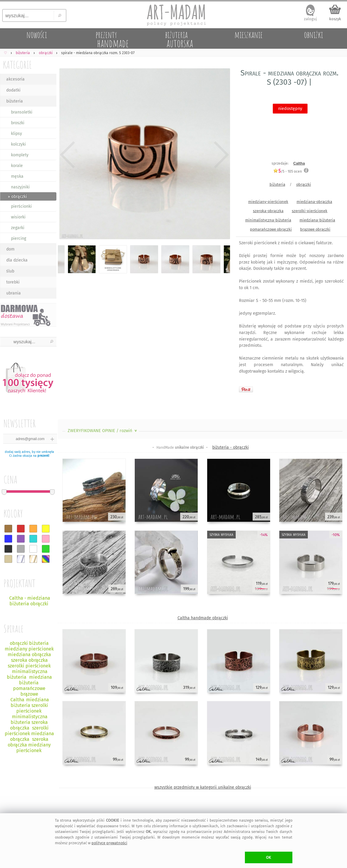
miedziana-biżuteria (317, 220)
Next (220, 155)
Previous (68, 155)
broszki (18, 123)
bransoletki (22, 112)
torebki (13, 282)
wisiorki (18, 217)
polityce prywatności (109, 843)
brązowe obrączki (315, 229)
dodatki (13, 90)
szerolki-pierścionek (310, 211)
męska (17, 176)
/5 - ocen (287, 171)
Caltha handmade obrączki (203, 618)
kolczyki (18, 144)
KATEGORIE (17, 65)
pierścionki (21, 206)
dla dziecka (17, 260)
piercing (19, 238)
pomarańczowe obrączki (271, 229)
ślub (10, 271)
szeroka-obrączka (268, 211)
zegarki (18, 228)
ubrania (14, 293)
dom (10, 249)
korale (17, 166)
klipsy (16, 134)
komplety (20, 155)
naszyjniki (20, 187)
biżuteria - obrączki (230, 447)
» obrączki (17, 197)
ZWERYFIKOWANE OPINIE (103, 431)
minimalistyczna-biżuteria (268, 220)
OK (268, 857)
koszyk (335, 19)
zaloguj (310, 19)
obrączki (304, 184)
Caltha (299, 163)
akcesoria (15, 79)
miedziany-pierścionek (268, 202)
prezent (43, 456)
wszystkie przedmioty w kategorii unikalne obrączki (203, 787)
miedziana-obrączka (314, 202)
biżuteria (15, 101)
